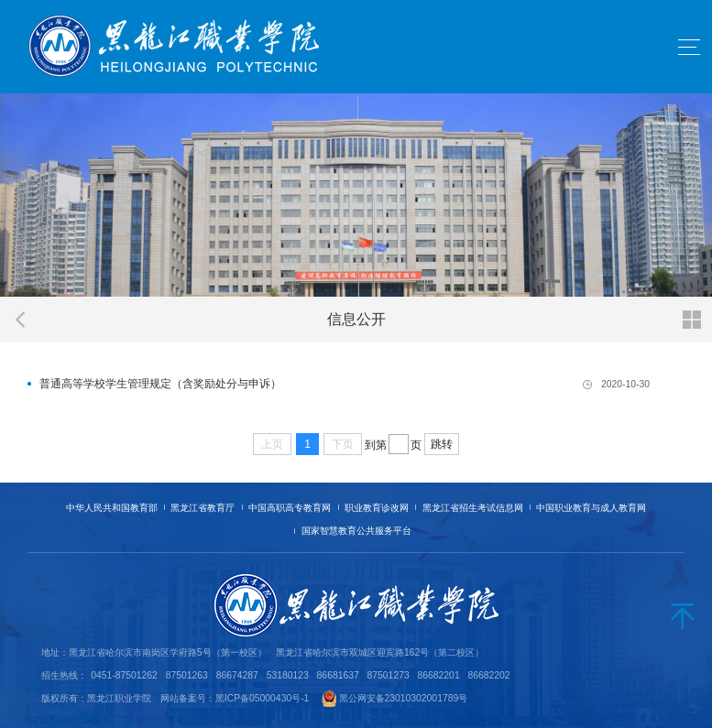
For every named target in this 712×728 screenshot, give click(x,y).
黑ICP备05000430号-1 (263, 698)
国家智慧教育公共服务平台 (356, 531)
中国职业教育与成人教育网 (591, 508)
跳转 (442, 444)
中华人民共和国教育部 (112, 508)
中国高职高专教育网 (290, 508)
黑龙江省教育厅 (203, 508)
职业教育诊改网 (377, 508)
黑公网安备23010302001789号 (404, 698)
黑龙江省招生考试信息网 (473, 508)
